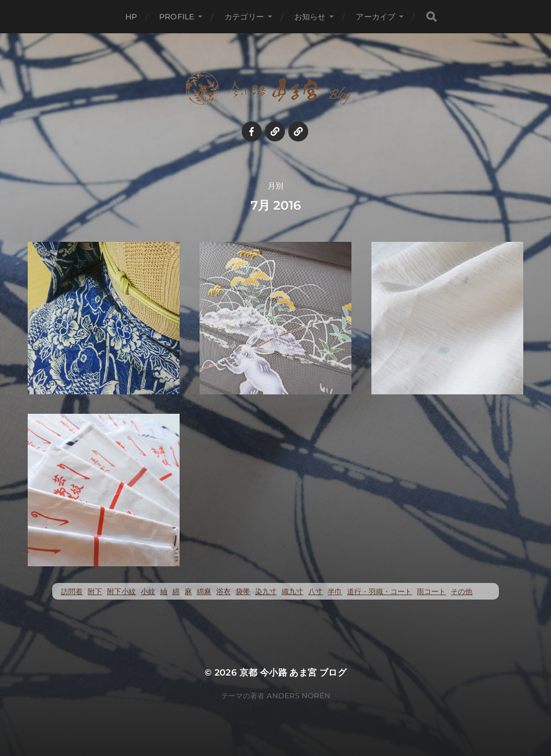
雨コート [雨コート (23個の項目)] (431, 592)
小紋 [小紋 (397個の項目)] (148, 592)
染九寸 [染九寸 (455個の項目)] (266, 592)
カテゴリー (244, 17)
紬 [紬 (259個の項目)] (164, 592)
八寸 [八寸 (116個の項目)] (315, 592)
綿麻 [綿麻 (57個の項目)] (204, 592)
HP (131, 17)
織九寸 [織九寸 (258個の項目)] (292, 592)
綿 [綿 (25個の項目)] (176, 592)
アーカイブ (376, 17)
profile (177, 17)
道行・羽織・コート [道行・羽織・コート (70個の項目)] (379, 592)
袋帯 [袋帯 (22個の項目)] (243, 592)
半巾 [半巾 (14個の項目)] (335, 592)
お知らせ (310, 17)
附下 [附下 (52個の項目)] (95, 592)
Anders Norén (299, 696)
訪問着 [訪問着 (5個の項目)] (72, 592)
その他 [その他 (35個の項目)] (461, 592)
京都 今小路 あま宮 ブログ (293, 673)
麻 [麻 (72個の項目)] (188, 592)
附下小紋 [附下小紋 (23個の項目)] (121, 592)
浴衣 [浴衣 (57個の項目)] (223, 592)
